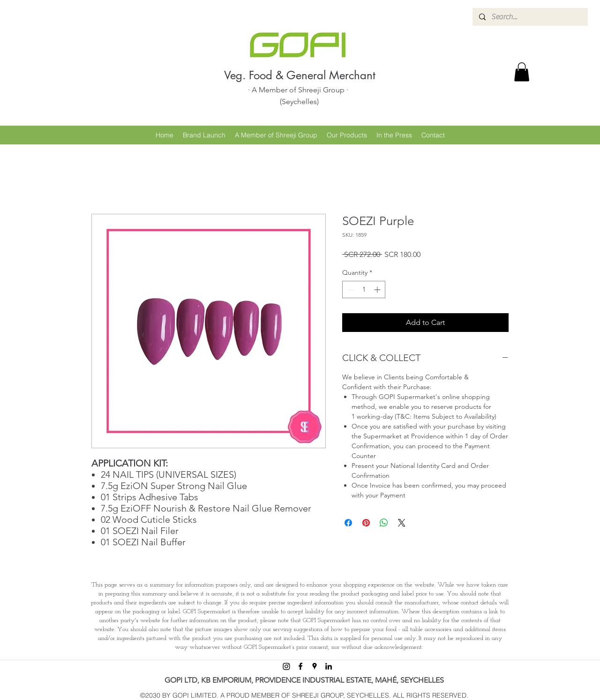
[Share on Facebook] (348, 523)
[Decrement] (349, 290)
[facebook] (300, 666)
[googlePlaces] (315, 666)
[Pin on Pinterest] (366, 523)
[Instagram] (286, 666)
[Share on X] (402, 523)
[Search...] (530, 17)
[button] (522, 72)
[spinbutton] (364, 290)
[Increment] (378, 290)
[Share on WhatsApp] (384, 523)
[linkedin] (329, 666)
